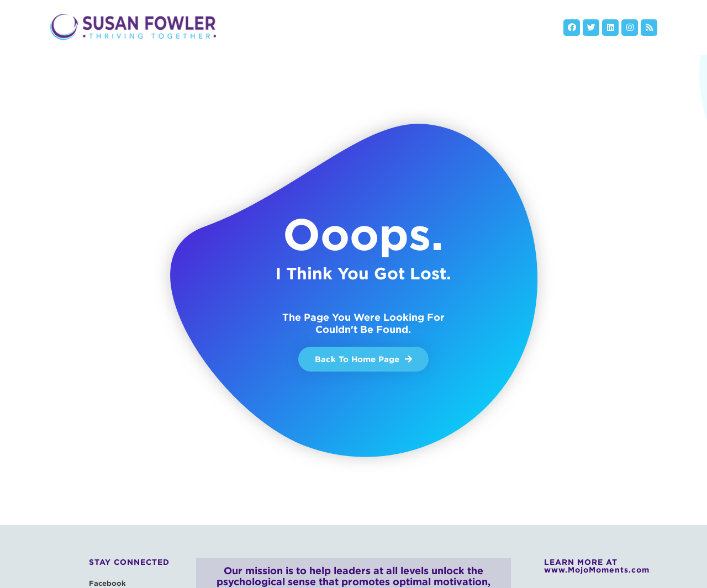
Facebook (107, 583)
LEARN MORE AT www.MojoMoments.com (597, 566)
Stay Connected (129, 562)
